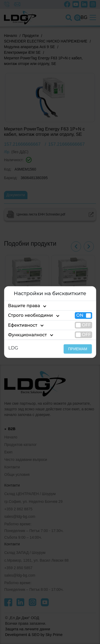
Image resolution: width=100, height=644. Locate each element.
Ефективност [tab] (23, 325)
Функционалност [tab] (27, 335)
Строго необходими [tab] (30, 315)
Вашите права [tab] (24, 306)
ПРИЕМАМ (78, 349)
